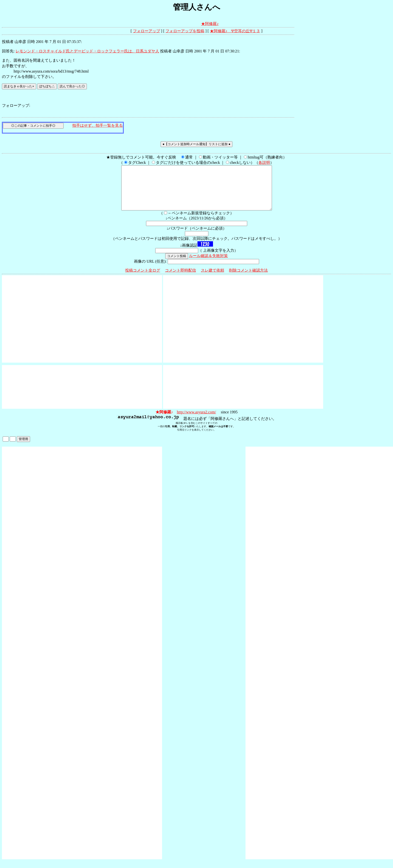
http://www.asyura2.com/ (196, 421)
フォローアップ (147, 31)
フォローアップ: (16, 105)
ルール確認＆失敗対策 (208, 264)
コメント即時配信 (180, 279)
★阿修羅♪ (210, 24)
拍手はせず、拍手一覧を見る (98, 125)
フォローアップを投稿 (185, 31)
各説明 (264, 163)
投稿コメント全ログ (143, 279)
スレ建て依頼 (213, 279)
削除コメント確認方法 (248, 279)
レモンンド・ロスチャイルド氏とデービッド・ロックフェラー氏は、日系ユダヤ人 (87, 51)
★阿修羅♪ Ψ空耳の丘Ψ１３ (235, 31)
